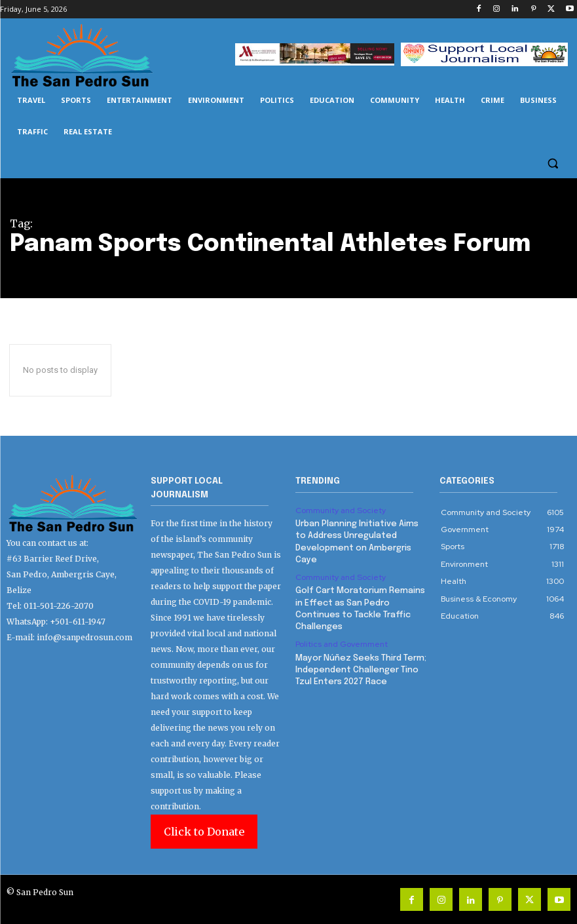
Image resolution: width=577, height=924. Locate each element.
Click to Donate (204, 832)
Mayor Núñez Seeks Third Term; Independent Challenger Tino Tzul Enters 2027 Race (361, 669)
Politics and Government (342, 644)
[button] (552, 164)
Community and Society (340, 510)
